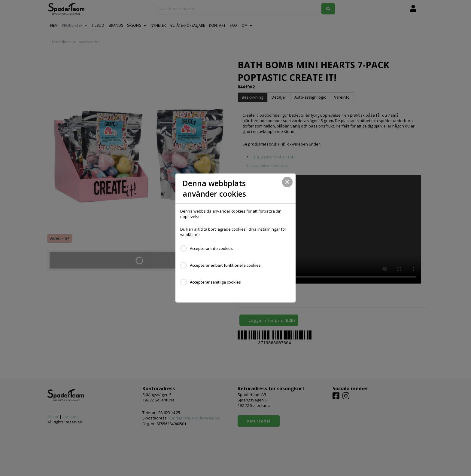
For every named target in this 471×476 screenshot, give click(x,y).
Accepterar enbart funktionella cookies (225, 265)
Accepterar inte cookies (211, 248)
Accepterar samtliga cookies (215, 282)
